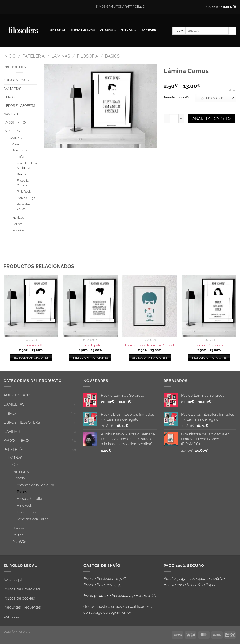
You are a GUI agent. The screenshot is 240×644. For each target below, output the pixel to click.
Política (17, 224)
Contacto (11, 616)
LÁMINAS (61, 56)
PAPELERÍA (34, 56)
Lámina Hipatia (90, 345)
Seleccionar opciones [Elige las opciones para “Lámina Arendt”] (31, 358)
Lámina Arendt (31, 345)
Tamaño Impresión (177, 97)
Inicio (10, 56)
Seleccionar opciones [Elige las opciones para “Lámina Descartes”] (209, 358)
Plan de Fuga (26, 198)
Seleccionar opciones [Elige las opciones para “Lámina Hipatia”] (90, 358)
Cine (16, 144)
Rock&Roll (20, 230)
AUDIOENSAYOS (83, 30)
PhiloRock (24, 192)
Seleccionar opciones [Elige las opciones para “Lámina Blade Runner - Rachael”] (150, 358)
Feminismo (20, 150)
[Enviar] (232, 31)
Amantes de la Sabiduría (27, 166)
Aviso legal (13, 580)
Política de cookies (19, 598)
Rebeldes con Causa (26, 207)
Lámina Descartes (209, 345)
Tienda (129, 30)
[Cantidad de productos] (174, 119)
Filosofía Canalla (23, 183)
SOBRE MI (58, 30)
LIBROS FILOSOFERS (19, 106)
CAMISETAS (12, 89)
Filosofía (88, 56)
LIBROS (9, 97)
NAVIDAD (11, 114)
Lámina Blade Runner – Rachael (150, 345)
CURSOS (108, 30)
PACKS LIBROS (15, 122)
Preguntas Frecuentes (22, 607)
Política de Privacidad (22, 589)
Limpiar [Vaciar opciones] (231, 90)
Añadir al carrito (212, 118)
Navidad (18, 218)
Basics (112, 56)
